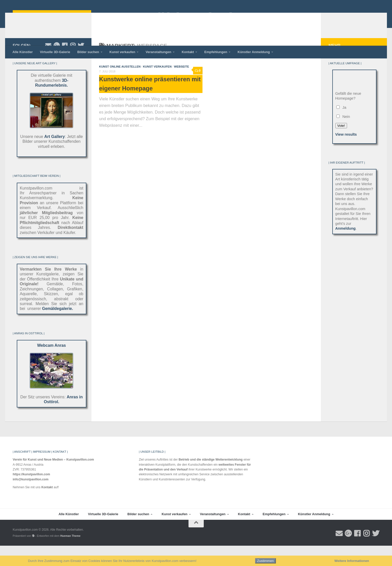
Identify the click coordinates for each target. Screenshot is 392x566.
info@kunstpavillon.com (31, 500)
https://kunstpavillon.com (31, 495)
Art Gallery (54, 157)
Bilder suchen (88, 52)
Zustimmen (265, 561)
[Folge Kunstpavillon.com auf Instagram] (73, 66)
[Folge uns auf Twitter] (81, 66)
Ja (341, 128)
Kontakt (188, 52)
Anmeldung (346, 249)
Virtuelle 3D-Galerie (55, 52)
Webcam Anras (51, 366)
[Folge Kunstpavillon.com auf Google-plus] (56, 66)
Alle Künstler (23, 52)
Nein (343, 137)
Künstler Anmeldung (254, 52)
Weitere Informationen (352, 561)
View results (346, 155)
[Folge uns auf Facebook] (65, 66)
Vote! (341, 146)
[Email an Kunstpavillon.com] (48, 66)
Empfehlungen (216, 52)
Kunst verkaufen (122, 52)
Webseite (182, 87)
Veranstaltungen (158, 52)
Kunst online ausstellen (120, 87)
